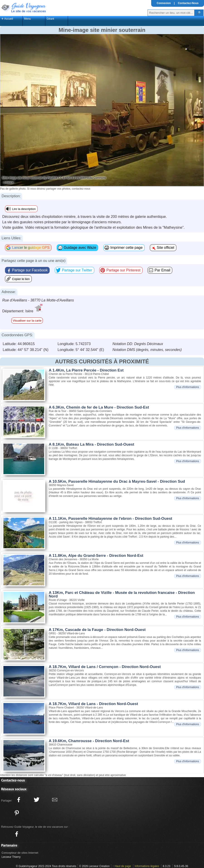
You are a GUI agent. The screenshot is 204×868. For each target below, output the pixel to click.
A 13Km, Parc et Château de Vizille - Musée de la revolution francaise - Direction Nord (122, 594)
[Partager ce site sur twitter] (37, 800)
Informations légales (147, 866)
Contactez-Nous (188, 3)
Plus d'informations (188, 387)
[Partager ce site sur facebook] (19, 800)
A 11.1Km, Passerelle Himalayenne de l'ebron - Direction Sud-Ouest (110, 519)
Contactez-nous (13, 780)
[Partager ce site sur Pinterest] (17, 813)
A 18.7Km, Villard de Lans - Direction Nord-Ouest (93, 704)
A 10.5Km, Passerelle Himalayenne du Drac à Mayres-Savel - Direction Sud (117, 481)
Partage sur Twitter (77, 270)
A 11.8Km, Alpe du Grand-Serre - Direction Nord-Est (96, 556)
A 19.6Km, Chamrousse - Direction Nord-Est (89, 741)
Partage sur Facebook (30, 270)
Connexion (164, 3)
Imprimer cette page (126, 248)
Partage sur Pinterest (123, 270)
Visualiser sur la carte (27, 321)
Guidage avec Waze (80, 248)
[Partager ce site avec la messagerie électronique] (55, 800)
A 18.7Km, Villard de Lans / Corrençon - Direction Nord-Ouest (105, 667)
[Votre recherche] (171, 13)
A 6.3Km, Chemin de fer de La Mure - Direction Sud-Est (99, 407)
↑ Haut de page (122, 866)
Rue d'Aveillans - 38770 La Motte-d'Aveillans (38, 300)
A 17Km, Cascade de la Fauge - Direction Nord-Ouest (97, 630)
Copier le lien (21, 279)
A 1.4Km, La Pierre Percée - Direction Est (86, 370)
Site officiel (166, 248)
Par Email (162, 270)
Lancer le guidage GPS (31, 248)
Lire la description (24, 209)
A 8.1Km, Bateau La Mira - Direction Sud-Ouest (91, 444)
